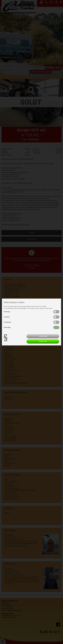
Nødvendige (7, 327)
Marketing (7, 312)
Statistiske (7, 317)
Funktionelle (7, 322)
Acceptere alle (43, 341)
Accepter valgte (43, 336)
